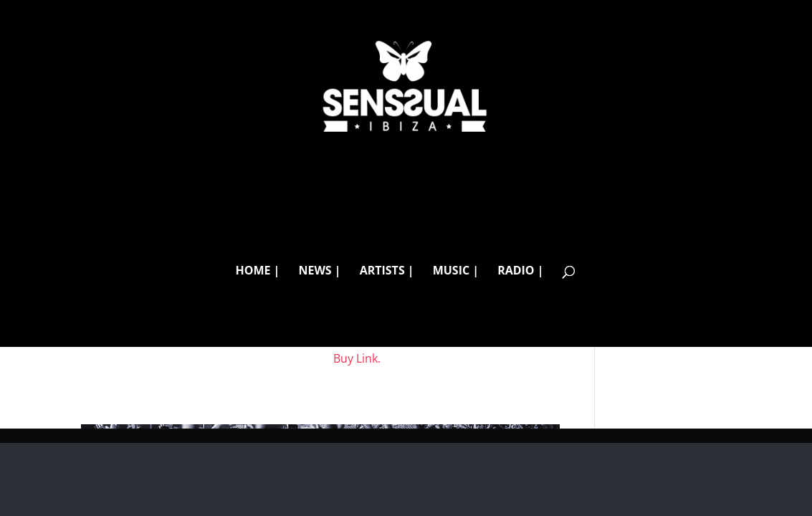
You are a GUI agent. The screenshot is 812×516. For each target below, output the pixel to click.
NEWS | (319, 272)
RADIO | (520, 272)
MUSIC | (456, 272)
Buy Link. (357, 358)
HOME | (257, 272)
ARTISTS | (387, 272)
